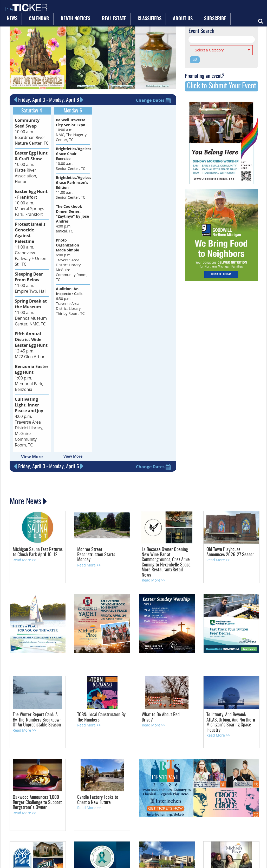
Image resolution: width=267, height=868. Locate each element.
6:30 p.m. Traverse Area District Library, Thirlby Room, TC (70, 301)
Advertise (56, 838)
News (61, 8)
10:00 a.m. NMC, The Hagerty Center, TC (71, 129)
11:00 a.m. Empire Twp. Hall (29, 247)
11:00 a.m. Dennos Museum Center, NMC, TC (29, 273)
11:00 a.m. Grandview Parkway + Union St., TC (32, 218)
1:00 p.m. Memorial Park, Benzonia (29, 331)
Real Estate (140, 8)
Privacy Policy (114, 838)
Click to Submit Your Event (222, 86)
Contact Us (41, 838)
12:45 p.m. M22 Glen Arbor (29, 302)
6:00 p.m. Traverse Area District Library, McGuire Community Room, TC (72, 259)
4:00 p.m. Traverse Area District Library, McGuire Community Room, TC (31, 370)
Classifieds (167, 8)
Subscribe (218, 8)
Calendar (82, 8)
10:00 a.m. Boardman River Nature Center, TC (30, 129)
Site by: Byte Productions (133, 861)
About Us (193, 8)
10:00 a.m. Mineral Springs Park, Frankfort (30, 187)
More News (26, 444)
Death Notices (110, 8)
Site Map (97, 838)
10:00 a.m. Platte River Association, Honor (31, 158)
